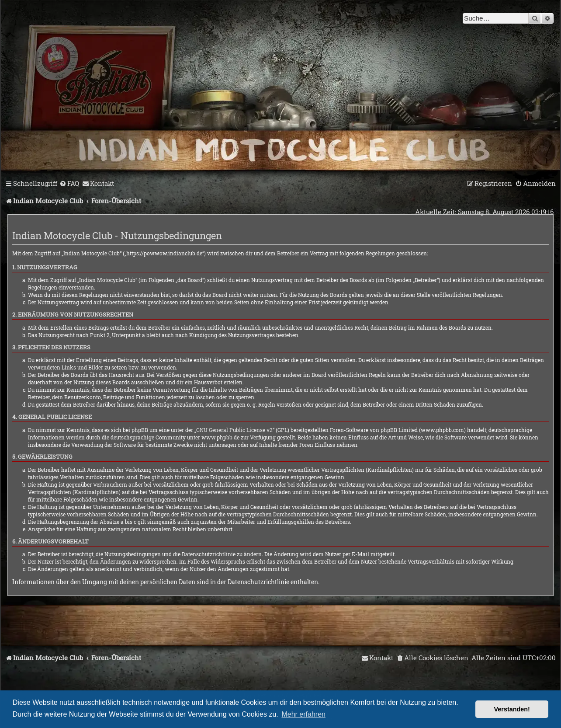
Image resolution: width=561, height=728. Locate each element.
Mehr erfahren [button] (303, 714)
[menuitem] (69, 184)
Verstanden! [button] (512, 709)
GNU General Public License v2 (234, 430)
